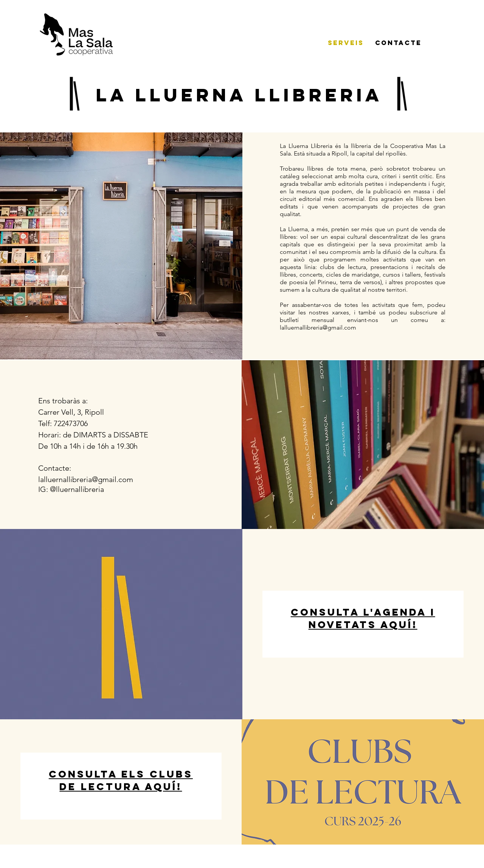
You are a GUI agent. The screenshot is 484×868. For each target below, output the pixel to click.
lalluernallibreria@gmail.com (318, 327)
